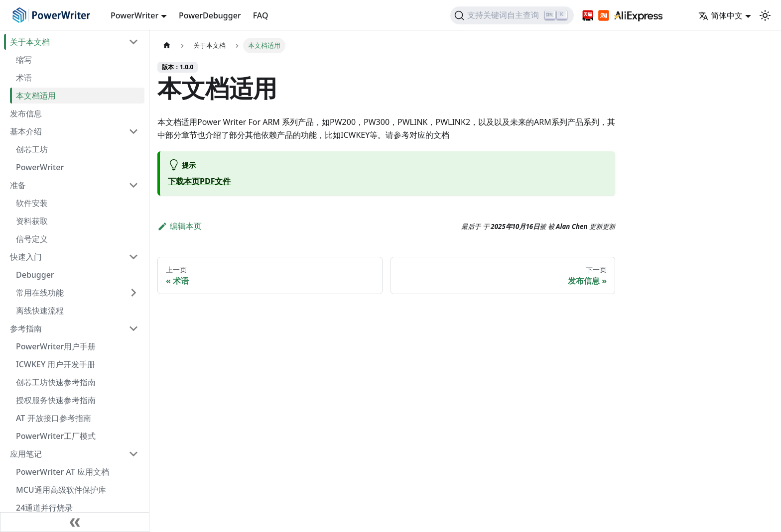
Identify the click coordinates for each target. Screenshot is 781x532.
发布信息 (26, 113)
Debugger (35, 275)
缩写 (24, 60)
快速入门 (26, 257)
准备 (18, 185)
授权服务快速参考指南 (56, 400)
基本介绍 (26, 131)
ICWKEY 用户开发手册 (56, 364)
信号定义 (32, 239)
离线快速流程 (40, 311)
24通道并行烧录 (44, 508)
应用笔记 (26, 454)
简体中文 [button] (720, 15)
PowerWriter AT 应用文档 (63, 472)
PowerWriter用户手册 (56, 346)
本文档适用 (36, 96)
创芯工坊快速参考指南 (56, 382)
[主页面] (167, 46)
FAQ (261, 15)
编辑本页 (180, 226)
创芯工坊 (32, 149)
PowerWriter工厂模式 (56, 436)
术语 (24, 78)
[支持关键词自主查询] (512, 15)
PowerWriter (40, 167)
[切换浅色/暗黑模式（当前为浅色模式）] (765, 15)
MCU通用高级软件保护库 (61, 490)
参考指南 (26, 328)
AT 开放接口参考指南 (54, 418)
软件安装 (32, 203)
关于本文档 (30, 42)
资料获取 (32, 221)
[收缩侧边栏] (75, 522)
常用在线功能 (40, 293)
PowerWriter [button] (134, 15)
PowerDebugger (210, 15)
